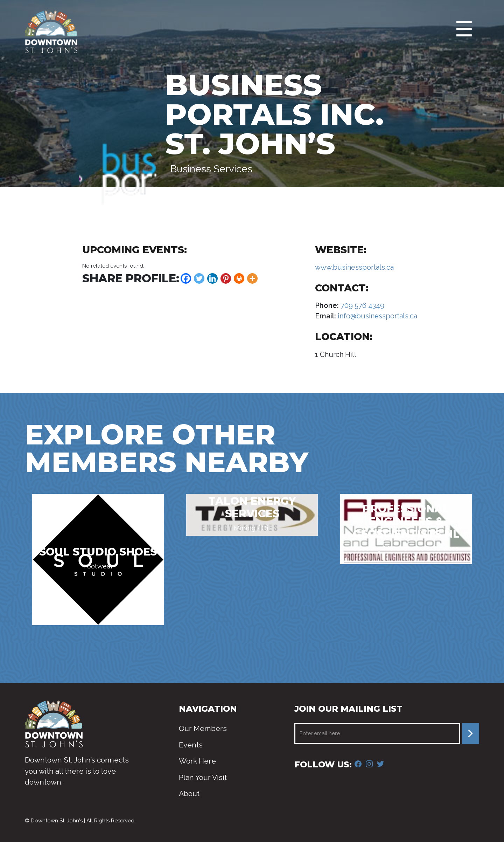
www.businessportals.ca (354, 267)
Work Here (197, 761)
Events (191, 745)
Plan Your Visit (203, 777)
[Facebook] (186, 278)
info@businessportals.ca (377, 316)
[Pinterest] (226, 278)
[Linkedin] (212, 278)
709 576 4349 (362, 305)
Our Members (203, 728)
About (189, 793)
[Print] (239, 278)
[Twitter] (199, 278)
